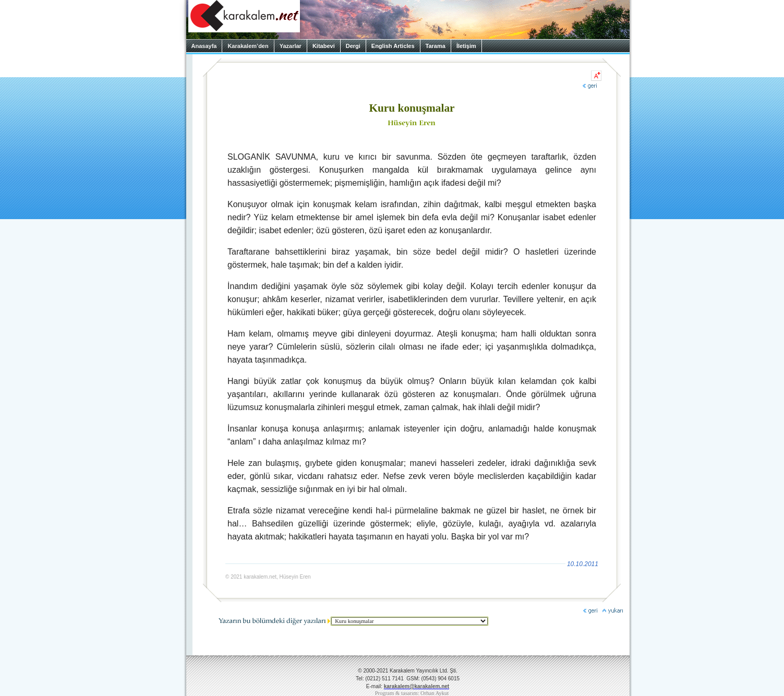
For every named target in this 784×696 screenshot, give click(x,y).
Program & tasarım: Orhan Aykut (412, 693)
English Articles (393, 46)
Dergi (353, 46)
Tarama (436, 46)
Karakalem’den (248, 46)
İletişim (466, 46)
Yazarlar (291, 46)
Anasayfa (204, 46)
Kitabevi (324, 46)
